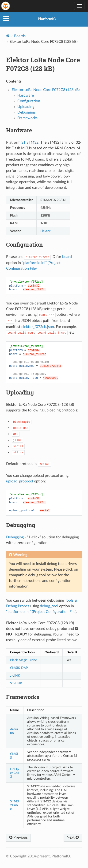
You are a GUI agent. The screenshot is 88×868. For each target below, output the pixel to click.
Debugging (26, 112)
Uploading (26, 107)
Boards (20, 36)
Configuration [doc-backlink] (24, 245)
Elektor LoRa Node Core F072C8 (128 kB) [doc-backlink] (43, 64)
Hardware (26, 95)
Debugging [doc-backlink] (21, 525)
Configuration (29, 101)
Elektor (45, 231)
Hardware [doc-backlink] (19, 130)
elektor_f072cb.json (38, 327)
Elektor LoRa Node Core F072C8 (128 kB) (46, 90)
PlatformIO (47, 19)
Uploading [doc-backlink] (20, 392)
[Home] (8, 36)
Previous (18, 837)
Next (73, 837)
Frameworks (27, 118)
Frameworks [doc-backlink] (23, 697)
